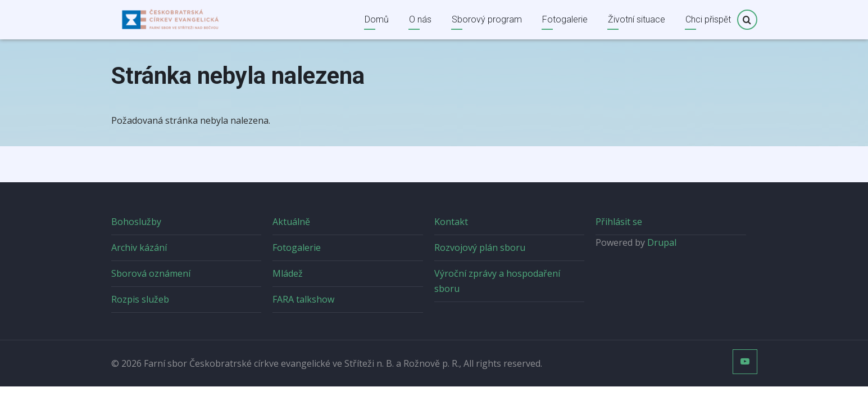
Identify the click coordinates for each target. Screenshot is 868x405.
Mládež (288, 273)
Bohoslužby (136, 222)
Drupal (662, 242)
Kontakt (451, 222)
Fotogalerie (565, 19)
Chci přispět (708, 19)
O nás (420, 19)
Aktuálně (291, 222)
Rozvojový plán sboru (480, 247)
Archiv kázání (139, 247)
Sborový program (487, 19)
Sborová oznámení (151, 273)
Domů (377, 19)
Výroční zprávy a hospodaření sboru (497, 281)
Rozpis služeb (140, 299)
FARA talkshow (303, 299)
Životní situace (637, 19)
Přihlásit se (619, 222)
